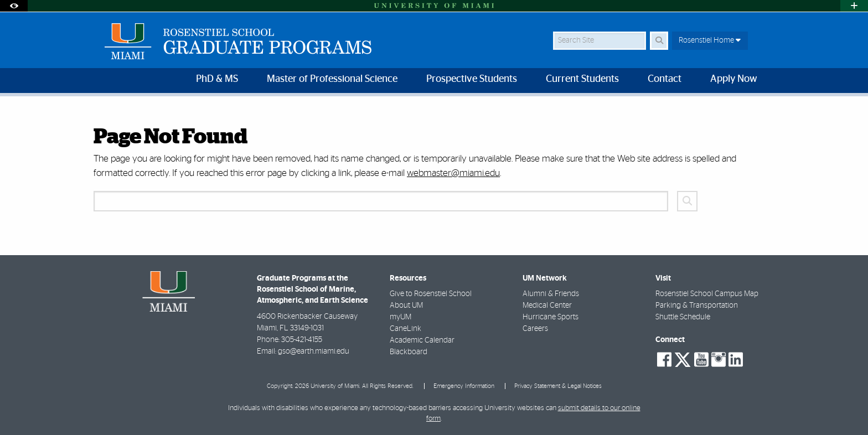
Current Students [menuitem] (582, 79)
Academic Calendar (422, 340)
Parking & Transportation (697, 305)
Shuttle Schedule (683, 317)
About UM (406, 305)
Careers (535, 329)
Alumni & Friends (551, 294)
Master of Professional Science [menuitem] (332, 79)
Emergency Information (464, 386)
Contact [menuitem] (665, 79)
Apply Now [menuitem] (734, 79)
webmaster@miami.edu (453, 173)
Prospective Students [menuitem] (472, 79)
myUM (401, 317)
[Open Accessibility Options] (14, 6)
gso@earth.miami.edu (314, 351)
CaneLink (405, 329)
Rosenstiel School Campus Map (707, 294)
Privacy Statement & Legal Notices (558, 386)
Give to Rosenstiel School (431, 294)
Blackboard (409, 352)
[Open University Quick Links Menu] (854, 6)
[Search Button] (659, 41)
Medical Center (547, 305)
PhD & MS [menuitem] (217, 79)
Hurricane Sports (551, 317)
